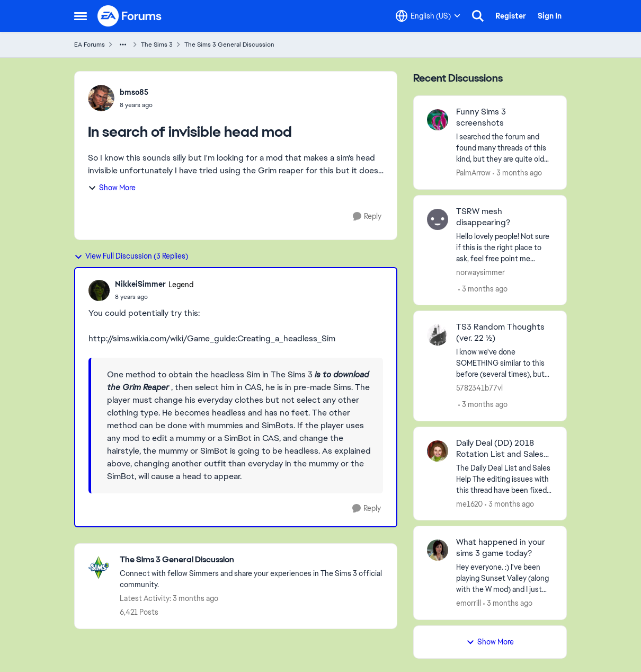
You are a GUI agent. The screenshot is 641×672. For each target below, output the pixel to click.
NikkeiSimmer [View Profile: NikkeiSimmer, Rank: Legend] (140, 284)
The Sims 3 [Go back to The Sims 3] (157, 45)
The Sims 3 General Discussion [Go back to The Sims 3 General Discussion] (229, 45)
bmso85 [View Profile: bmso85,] (134, 92)
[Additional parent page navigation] (123, 45)
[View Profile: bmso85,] (101, 98)
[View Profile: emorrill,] (438, 550)
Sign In (550, 16)
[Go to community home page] (130, 16)
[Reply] (367, 216)
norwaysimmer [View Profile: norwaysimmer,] (480, 272)
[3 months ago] (517, 173)
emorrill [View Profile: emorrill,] (469, 603)
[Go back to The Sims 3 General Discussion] (253, 560)
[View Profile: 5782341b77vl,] (438, 335)
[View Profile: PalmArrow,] (438, 120)
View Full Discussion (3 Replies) (131, 256)
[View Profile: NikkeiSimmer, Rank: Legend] (99, 290)
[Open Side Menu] (81, 16)
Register (511, 16)
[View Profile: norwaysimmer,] (438, 219)
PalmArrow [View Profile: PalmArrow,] (473, 173)
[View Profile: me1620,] (438, 451)
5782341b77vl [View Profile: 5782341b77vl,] (479, 388)
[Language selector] (428, 16)
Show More (112, 188)
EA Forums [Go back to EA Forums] (90, 45)
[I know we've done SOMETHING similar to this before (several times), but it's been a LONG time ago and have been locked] (505, 363)
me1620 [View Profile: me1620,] (469, 503)
